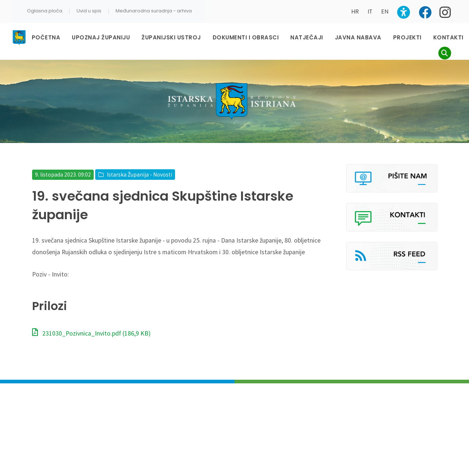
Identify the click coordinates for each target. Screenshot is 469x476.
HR (355, 11)
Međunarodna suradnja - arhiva (154, 11)
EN (385, 11)
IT (370, 11)
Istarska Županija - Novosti (139, 175)
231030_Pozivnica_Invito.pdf (91, 333)
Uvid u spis (89, 11)
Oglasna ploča (45, 11)
